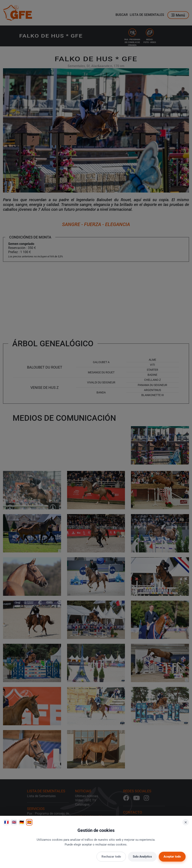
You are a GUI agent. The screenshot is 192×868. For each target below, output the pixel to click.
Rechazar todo (111, 857)
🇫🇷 (6, 822)
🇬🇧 (14, 822)
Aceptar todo (172, 857)
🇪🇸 (29, 822)
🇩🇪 (22, 822)
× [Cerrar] (186, 822)
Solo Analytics (142, 857)
